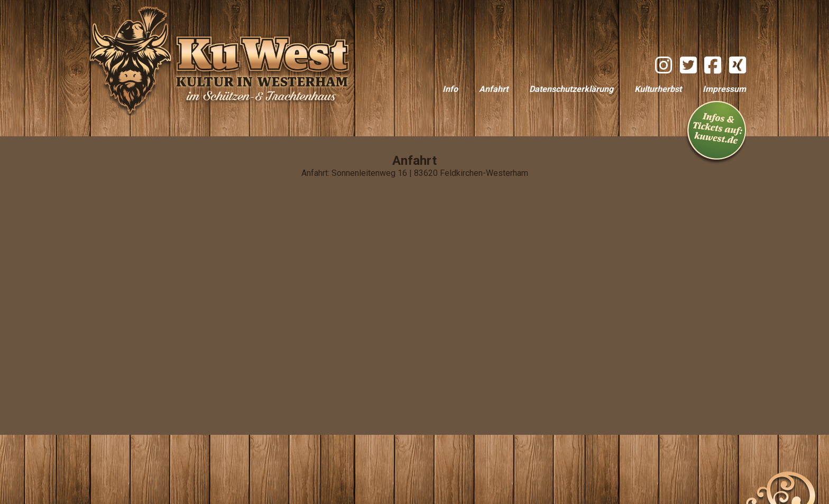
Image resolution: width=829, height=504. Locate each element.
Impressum (724, 89)
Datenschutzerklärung (571, 89)
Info (450, 89)
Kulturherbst (658, 89)
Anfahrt (494, 89)
